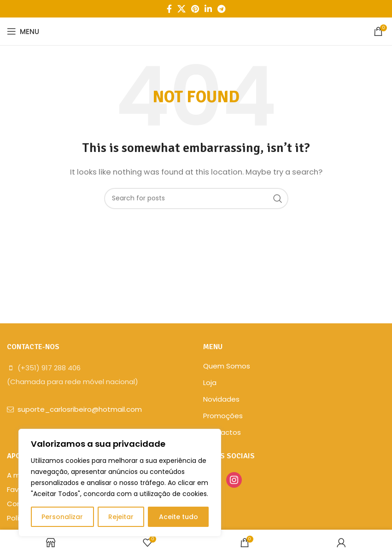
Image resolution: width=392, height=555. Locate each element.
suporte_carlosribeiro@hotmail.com (80, 409)
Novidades (221, 399)
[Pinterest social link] (195, 9)
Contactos (222, 432)
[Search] (196, 199)
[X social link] (181, 9)
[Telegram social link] (221, 9)
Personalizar (62, 517)
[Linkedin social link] (208, 9)
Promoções (223, 416)
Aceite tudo (178, 517)
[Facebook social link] (169, 9)
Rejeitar (121, 517)
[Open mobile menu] (23, 31)
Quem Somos (227, 366)
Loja (210, 383)
